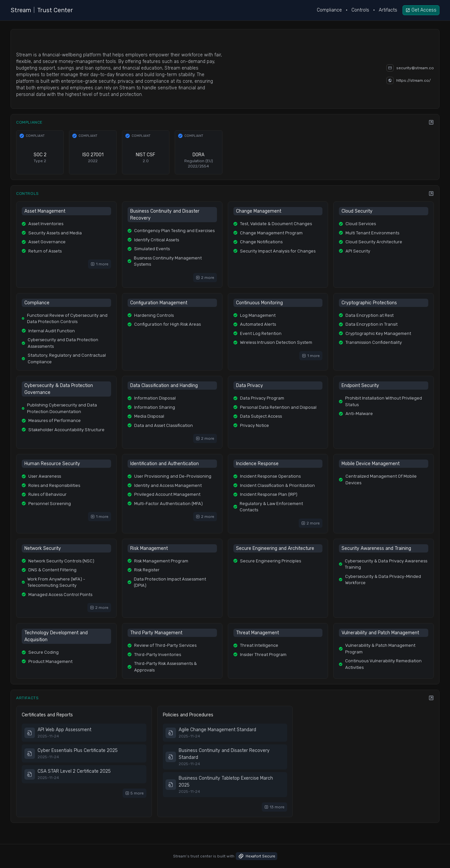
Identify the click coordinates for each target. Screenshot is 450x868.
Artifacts (388, 10)
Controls (360, 10)
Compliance (329, 10)
